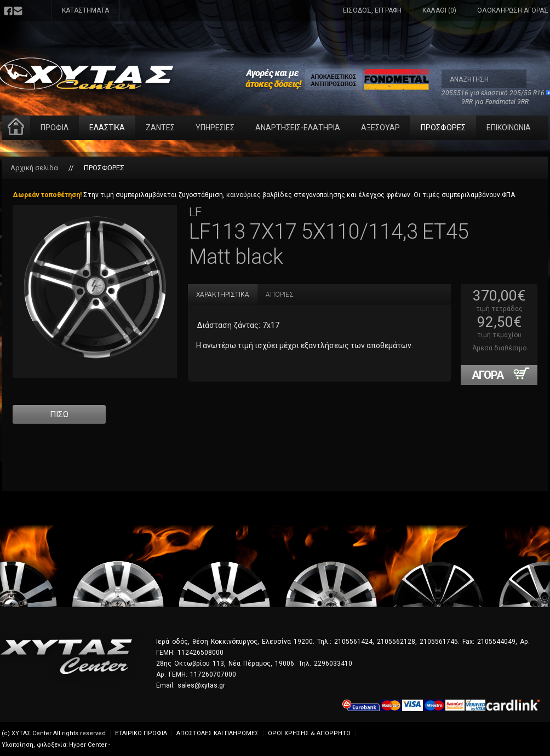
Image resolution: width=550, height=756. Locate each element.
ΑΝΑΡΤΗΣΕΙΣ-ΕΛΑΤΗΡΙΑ (298, 128)
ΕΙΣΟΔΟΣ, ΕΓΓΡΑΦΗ (372, 10)
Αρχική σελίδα (34, 168)
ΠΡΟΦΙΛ (55, 128)
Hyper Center (88, 745)
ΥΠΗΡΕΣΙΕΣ (215, 128)
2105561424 (353, 642)
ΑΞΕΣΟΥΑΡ (380, 128)
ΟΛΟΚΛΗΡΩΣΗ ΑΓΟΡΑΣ (513, 10)
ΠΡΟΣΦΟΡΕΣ (443, 128)
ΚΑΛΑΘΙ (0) (439, 10)
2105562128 (396, 642)
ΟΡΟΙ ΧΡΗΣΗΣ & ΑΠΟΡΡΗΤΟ (309, 733)
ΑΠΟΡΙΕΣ (280, 295)
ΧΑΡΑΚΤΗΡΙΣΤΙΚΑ (223, 295)
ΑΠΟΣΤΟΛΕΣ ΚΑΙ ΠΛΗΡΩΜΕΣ (217, 733)
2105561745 (439, 642)
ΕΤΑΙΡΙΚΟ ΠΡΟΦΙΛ (141, 733)
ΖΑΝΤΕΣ (160, 128)
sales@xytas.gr (201, 685)
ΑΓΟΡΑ (505, 374)
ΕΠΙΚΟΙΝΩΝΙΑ (509, 128)
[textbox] (484, 79)
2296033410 (333, 663)
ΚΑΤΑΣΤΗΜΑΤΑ (85, 10)
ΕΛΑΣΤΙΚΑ (107, 128)
